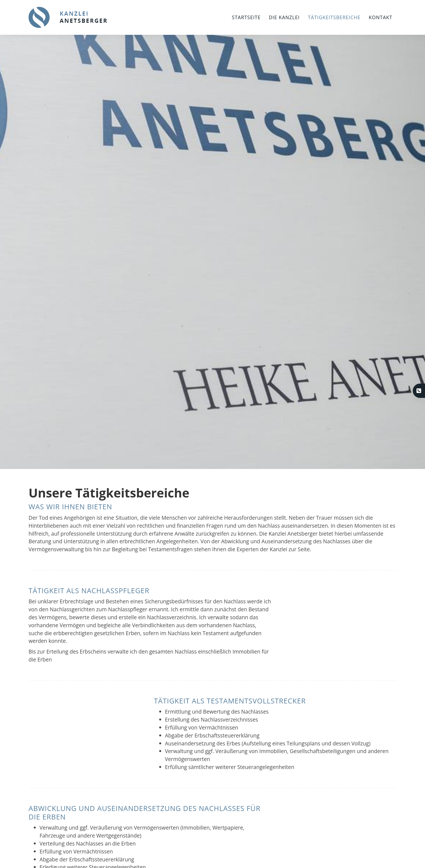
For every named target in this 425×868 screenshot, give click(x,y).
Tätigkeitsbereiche (334, 17)
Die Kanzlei (284, 17)
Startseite (246, 17)
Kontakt (381, 17)
